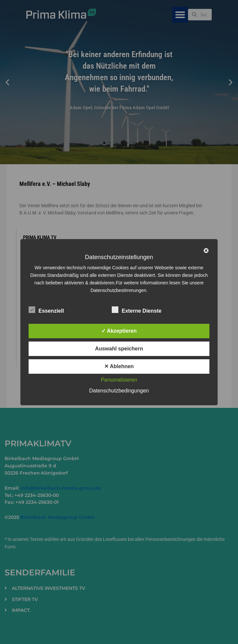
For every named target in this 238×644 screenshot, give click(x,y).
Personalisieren (119, 380)
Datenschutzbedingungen (119, 391)
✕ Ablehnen (119, 366)
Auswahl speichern (119, 349)
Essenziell (46, 310)
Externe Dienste (137, 310)
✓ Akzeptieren (119, 331)
